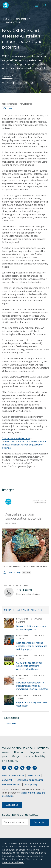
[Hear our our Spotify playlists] (22, 768)
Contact (7, 77)
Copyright (7, 780)
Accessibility (34, 775)
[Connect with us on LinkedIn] (16, 768)
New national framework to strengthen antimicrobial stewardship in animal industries (32, 686)
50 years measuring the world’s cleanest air (32, 704)
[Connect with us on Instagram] (10, 768)
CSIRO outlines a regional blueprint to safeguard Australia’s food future (29, 666)
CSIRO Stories (22, 19)
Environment (11, 724)
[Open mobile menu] (37, 5)
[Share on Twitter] (20, 83)
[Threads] (28, 768)
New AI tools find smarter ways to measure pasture (32, 628)
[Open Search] (45, 5)
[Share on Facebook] (14, 83)
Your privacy (31, 784)
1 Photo (8, 108)
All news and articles (12, 22)
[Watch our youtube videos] (35, 768)
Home (4, 19)
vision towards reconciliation (22, 861)
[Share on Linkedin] (26, 83)
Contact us (12, 805)
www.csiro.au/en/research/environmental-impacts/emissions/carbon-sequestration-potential (24, 445)
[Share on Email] (32, 83)
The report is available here (16, 438)
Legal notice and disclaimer (30, 780)
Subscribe (39, 822)
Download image (17, 573)
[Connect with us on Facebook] (4, 768)
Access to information (13, 775)
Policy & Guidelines (11, 784)
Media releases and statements (23, 610)
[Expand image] (26, 529)
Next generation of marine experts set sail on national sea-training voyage (32, 646)
